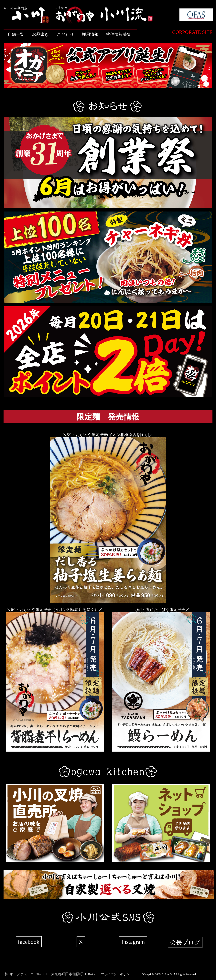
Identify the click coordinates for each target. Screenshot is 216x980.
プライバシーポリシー (117, 974)
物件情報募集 (119, 34)
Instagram (133, 942)
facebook (29, 942)
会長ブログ (185, 942)
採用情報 (90, 34)
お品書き (40, 34)
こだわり (65, 34)
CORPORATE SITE (192, 32)
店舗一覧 (16, 34)
